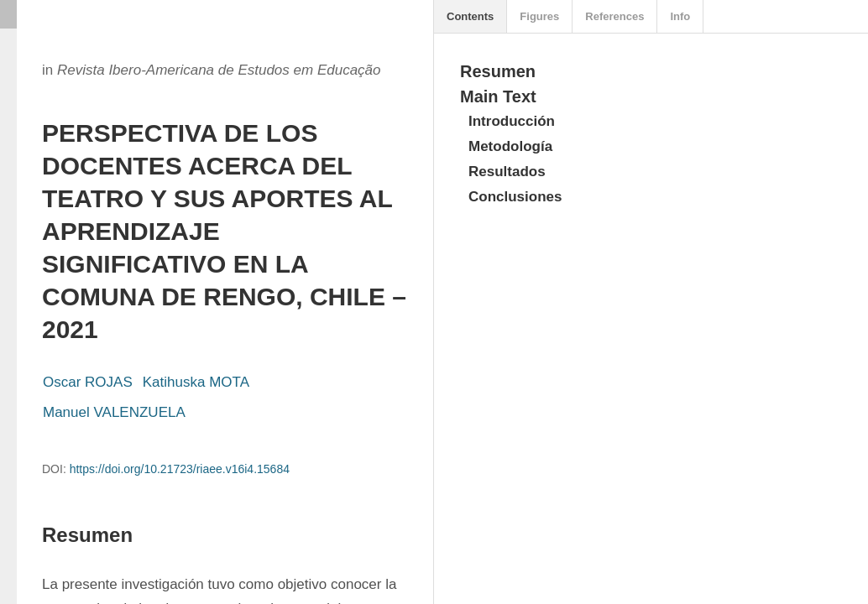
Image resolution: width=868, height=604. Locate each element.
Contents (470, 16)
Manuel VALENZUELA (114, 412)
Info (680, 16)
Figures (539, 16)
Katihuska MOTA (196, 382)
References (614, 16)
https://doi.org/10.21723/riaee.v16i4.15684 (180, 469)
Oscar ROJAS (88, 382)
